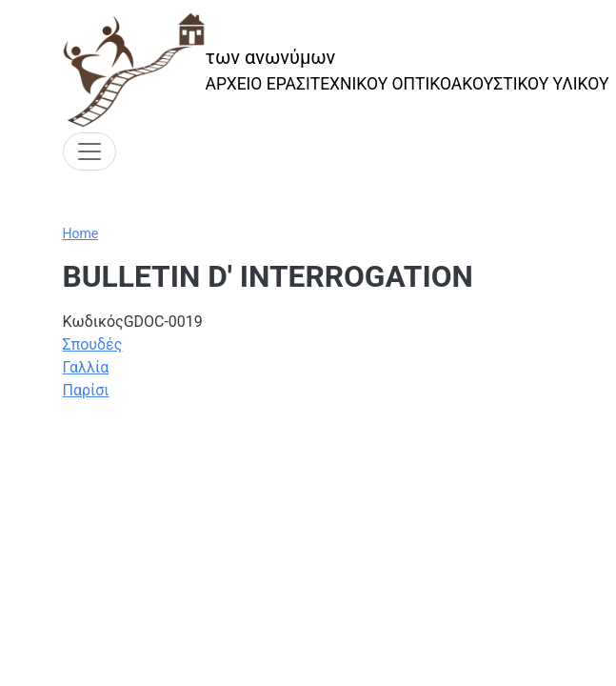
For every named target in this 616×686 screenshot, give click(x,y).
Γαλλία (86, 367)
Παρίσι (86, 390)
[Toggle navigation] (89, 151)
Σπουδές (93, 344)
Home (81, 233)
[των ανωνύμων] (336, 70)
